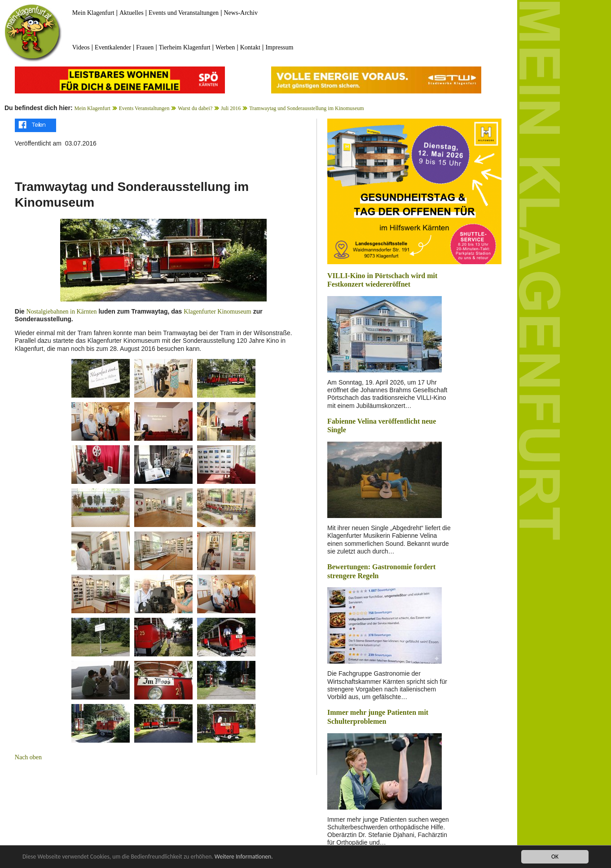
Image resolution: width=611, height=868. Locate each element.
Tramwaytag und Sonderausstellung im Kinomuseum (307, 108)
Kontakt (250, 47)
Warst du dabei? (195, 108)
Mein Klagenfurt (93, 13)
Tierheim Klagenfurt (185, 47)
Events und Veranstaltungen (184, 13)
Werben (225, 47)
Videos (81, 47)
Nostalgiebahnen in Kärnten (62, 312)
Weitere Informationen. (244, 857)
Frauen (145, 47)
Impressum (279, 47)
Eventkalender (113, 47)
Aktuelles (132, 13)
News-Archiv (241, 13)
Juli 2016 (231, 108)
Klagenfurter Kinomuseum (217, 312)
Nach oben (28, 757)
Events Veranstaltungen (144, 108)
